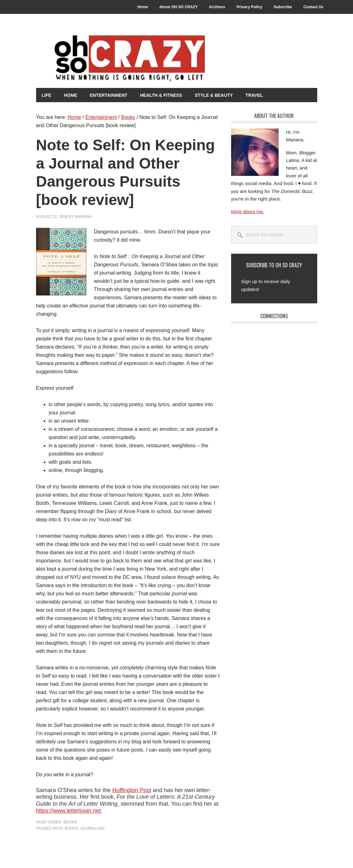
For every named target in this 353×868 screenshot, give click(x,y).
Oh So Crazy (147, 59)
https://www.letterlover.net (69, 810)
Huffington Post (132, 790)
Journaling (92, 828)
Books (70, 822)
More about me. (248, 211)
